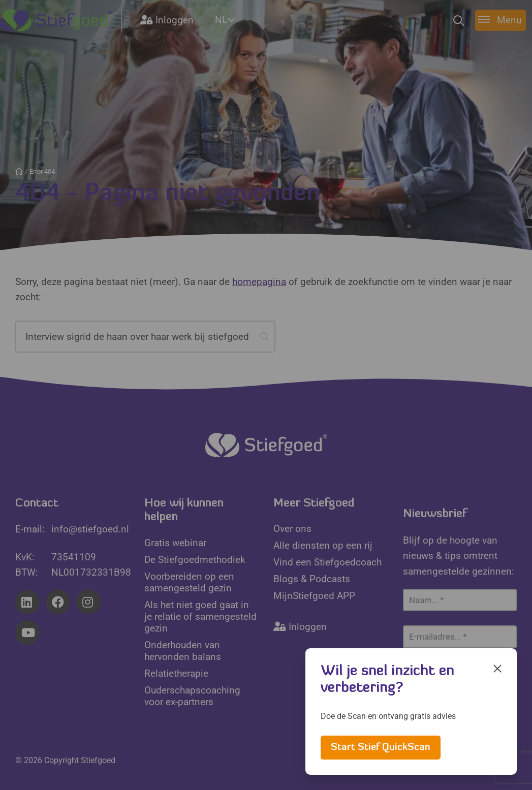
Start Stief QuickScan (381, 748)
